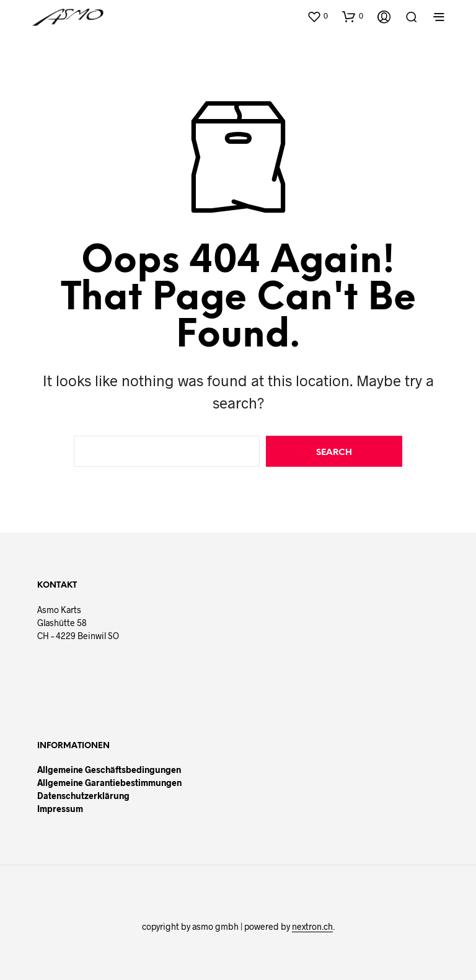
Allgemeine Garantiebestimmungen (109, 783)
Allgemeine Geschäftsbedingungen (109, 770)
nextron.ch (312, 927)
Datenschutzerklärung (83, 796)
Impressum (60, 809)
